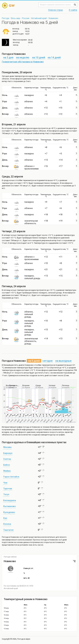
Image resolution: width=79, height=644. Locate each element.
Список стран (55, 10)
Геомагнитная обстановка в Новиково (23, 62)
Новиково (53, 18)
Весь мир (16, 18)
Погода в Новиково (11, 537)
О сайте (73, 10)
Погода (5, 18)
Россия (26, 18)
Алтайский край (39, 18)
